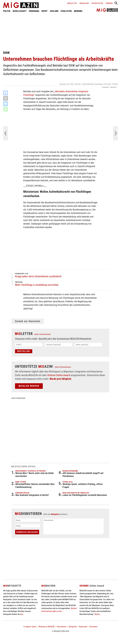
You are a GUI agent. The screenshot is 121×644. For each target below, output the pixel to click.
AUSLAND (54, 11)
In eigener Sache (30, 627)
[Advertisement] (60, 32)
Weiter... (98, 614)
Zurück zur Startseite (28, 321)
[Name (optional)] (88, 345)
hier (22, 614)
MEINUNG (78, 11)
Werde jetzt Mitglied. (61, 379)
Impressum (83, 627)
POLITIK (7, 11)
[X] (6, 98)
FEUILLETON (66, 11)
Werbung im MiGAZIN (46, 627)
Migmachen (84, 3)
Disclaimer (93, 627)
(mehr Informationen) (43, 334)
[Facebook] (6, 93)
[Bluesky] (6, 104)
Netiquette (55, 514)
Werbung (109, 3)
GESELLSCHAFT (20, 11)
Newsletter (72, 3)
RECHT (45, 11)
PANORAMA (34, 11)
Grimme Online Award (59, 375)
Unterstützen (97, 3)
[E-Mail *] (29, 345)
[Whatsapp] (6, 109)
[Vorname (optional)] (59, 345)
